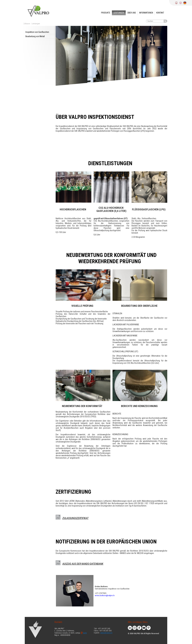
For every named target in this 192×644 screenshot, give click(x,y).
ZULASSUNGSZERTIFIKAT (75, 518)
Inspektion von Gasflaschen (37, 32)
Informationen (146, 13)
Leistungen (119, 13)
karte (85, 633)
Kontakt (160, 13)
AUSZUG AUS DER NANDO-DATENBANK (83, 564)
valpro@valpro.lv (106, 633)
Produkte (106, 13)
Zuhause (27, 24)
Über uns (132, 13)
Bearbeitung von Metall (35, 36)
